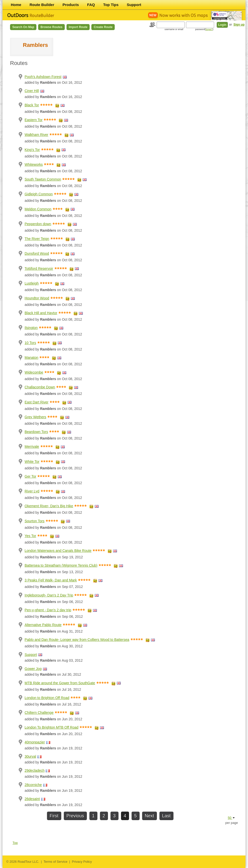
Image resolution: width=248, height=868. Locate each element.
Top (15, 843)
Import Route (78, 27)
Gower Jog (33, 669)
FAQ (91, 5)
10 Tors (30, 343)
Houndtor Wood (37, 298)
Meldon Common (38, 209)
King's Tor (32, 150)
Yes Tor (30, 536)
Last (166, 816)
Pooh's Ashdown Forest (43, 77)
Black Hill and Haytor (41, 313)
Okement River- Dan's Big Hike (49, 506)
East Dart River (37, 402)
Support (134, 5)
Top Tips (111, 5)
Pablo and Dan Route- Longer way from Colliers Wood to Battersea (77, 640)
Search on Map (23, 27)
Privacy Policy (82, 862)
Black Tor (32, 105)
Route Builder (42, 5)
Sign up (239, 25)
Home (16, 5)
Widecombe (34, 372)
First (54, 816)
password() (204, 29)
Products (71, 5)
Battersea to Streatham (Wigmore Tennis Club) (61, 565)
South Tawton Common (43, 179)
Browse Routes (51, 27)
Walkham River (36, 135)
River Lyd (32, 491)
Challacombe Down (40, 387)
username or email (174, 29)
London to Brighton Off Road (47, 698)
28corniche (33, 785)
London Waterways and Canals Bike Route (58, 551)
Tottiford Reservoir (39, 269)
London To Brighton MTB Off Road (51, 727)
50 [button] (231, 818)
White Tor (32, 462)
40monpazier (35, 742)
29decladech (35, 770)
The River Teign (37, 239)
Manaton (31, 358)
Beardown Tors (36, 432)
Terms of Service (55, 862)
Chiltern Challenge (39, 713)
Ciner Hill (32, 91)
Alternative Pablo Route (43, 625)
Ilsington (31, 328)
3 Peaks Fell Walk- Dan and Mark (51, 580)
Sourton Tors (35, 521)
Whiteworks (34, 164)
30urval (30, 756)
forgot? (209, 29)
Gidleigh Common (39, 194)
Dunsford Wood (37, 253)
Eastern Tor (34, 120)
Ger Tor (30, 476)
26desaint (32, 799)
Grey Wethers (35, 417)
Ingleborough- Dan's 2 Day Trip (49, 595)
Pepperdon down (38, 224)
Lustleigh (32, 283)
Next (149, 816)
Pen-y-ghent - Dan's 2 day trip (48, 610)
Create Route (103, 27)
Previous (75, 816)
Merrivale (32, 447)
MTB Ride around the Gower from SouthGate (60, 683)
